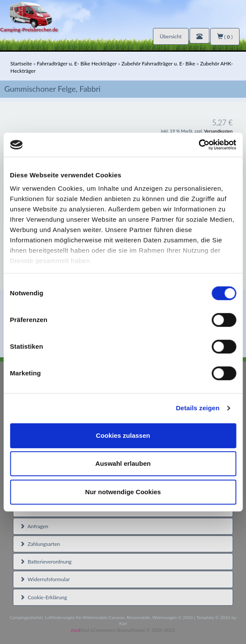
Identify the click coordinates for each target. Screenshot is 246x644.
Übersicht (171, 36)
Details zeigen (198, 408)
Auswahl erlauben (123, 463)
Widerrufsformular (45, 579)
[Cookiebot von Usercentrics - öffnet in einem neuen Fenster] (198, 145)
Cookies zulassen (123, 435)
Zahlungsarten (40, 544)
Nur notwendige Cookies (123, 492)
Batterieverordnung (46, 562)
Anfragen (34, 526)
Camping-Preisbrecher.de (29, 29)
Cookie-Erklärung (43, 597)
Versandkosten (218, 131)
